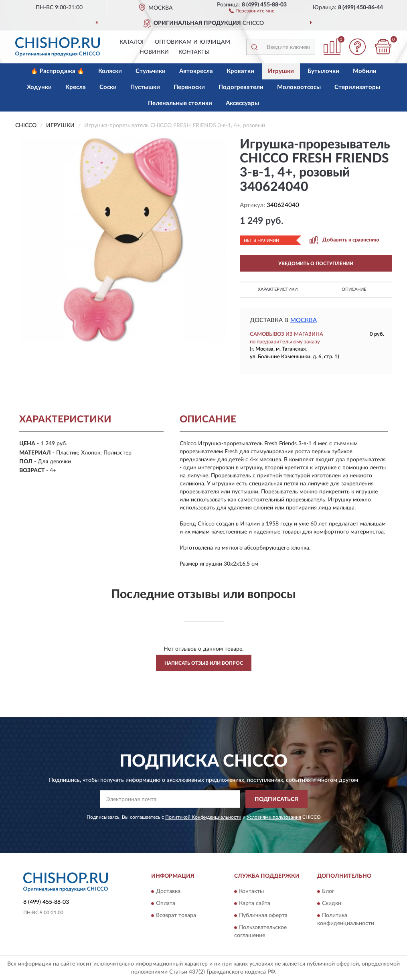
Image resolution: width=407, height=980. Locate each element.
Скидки (332, 903)
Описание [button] (354, 289)
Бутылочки (323, 71)
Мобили (365, 71)
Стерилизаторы (357, 87)
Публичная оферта (263, 915)
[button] (252, 10)
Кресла (76, 87)
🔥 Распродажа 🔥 (58, 71)
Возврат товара (176, 915)
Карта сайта (255, 903)
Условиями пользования (274, 817)
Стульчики (151, 71)
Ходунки (39, 87)
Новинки (154, 52)
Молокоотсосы (299, 87)
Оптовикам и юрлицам (192, 42)
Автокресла (196, 71)
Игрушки (281, 71)
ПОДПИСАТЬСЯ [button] (276, 799)
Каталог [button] (132, 42)
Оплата (166, 903)
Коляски (110, 71)
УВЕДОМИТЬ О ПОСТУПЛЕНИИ (316, 264)
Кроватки (240, 71)
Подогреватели (241, 87)
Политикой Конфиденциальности (203, 817)
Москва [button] (304, 320)
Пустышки (145, 87)
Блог (328, 891)
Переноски (189, 87)
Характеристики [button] (278, 289)
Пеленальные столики (180, 103)
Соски (108, 87)
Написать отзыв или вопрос (204, 663)
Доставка (168, 891)
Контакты (194, 52)
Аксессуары (242, 103)
